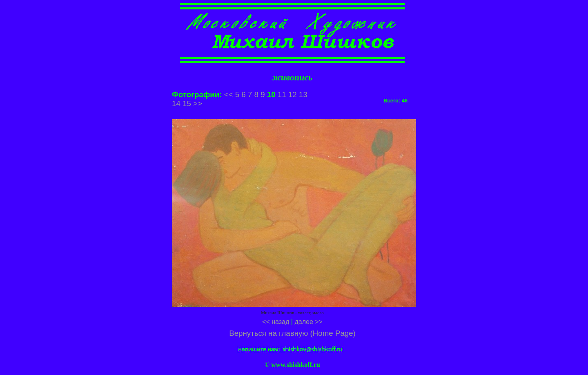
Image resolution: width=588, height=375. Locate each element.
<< (229, 94)
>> (198, 103)
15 (187, 103)
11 (282, 94)
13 (303, 94)
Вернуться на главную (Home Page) (292, 333)
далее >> (308, 322)
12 (293, 94)
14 (176, 103)
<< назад (276, 322)
